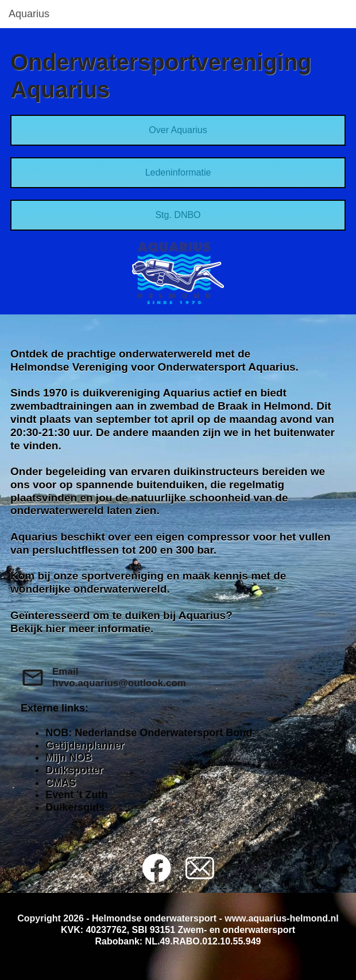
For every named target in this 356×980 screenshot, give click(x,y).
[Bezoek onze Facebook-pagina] (157, 868)
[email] (200, 868)
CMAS (61, 783)
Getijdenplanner (85, 745)
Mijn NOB (69, 757)
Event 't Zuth (76, 795)
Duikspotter (74, 770)
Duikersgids (75, 807)
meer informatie (109, 629)
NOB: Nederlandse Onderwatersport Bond (149, 733)
